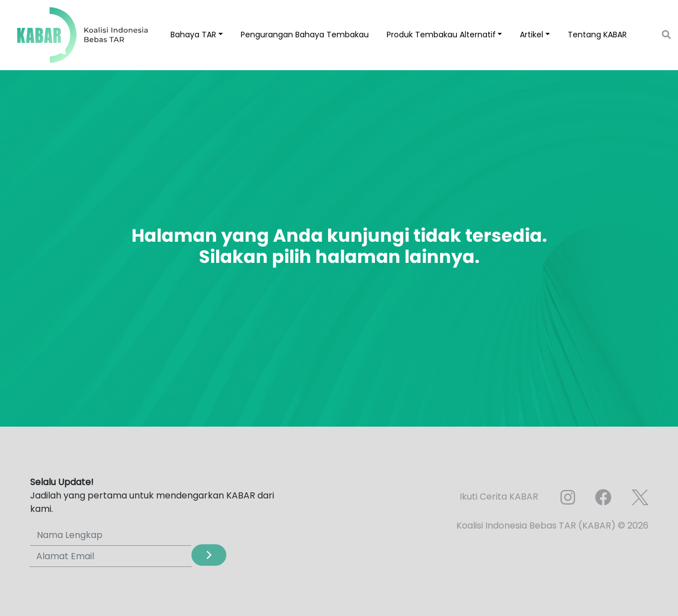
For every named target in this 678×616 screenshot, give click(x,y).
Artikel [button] (531, 35)
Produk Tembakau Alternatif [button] (441, 35)
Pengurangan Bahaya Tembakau (305, 35)
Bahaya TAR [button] (193, 35)
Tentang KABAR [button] (597, 35)
